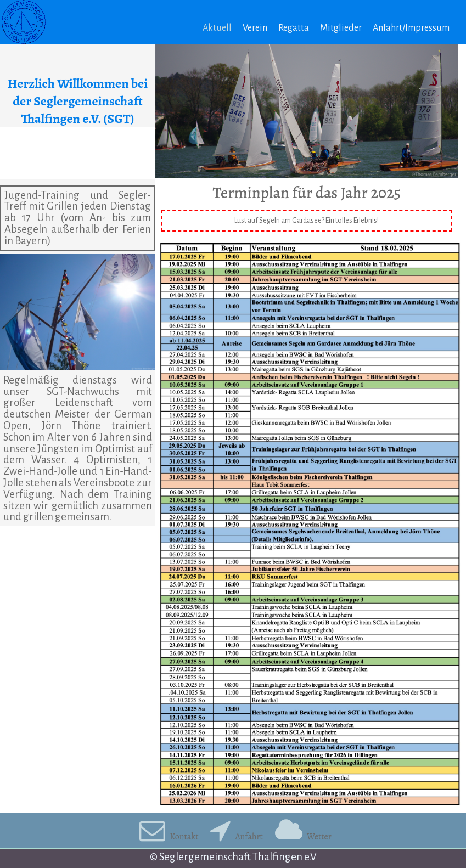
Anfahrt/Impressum (411, 28)
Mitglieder (341, 28)
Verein (255, 28)
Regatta (294, 28)
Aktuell (217, 28)
